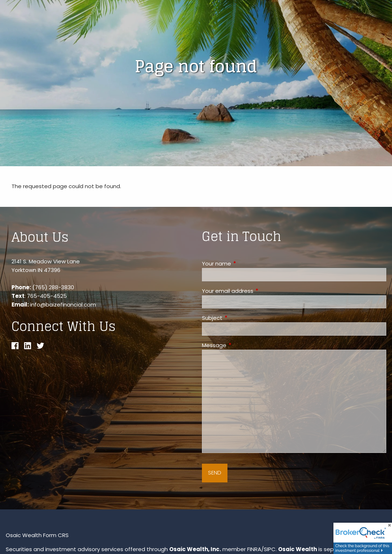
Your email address (255, 291)
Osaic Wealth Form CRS (37, 535)
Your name (244, 264)
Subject (240, 318)
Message (242, 345)
